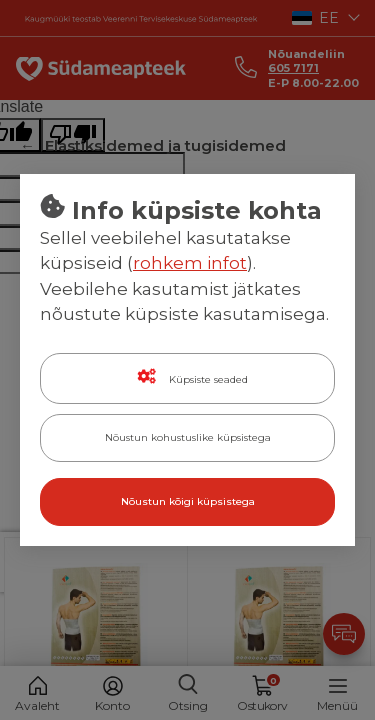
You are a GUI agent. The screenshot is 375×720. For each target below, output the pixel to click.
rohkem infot (190, 263)
